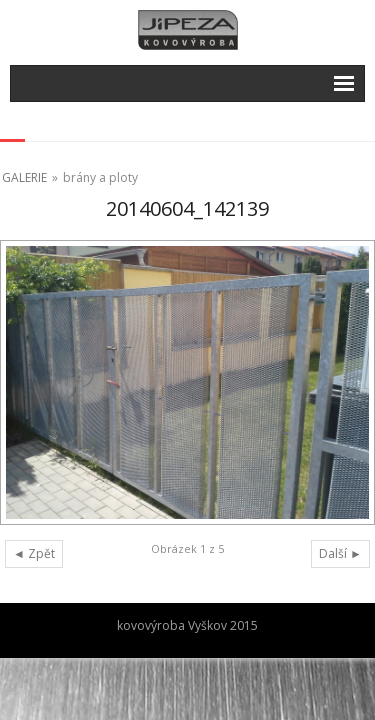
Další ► (340, 553)
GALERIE (24, 177)
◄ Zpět (34, 553)
